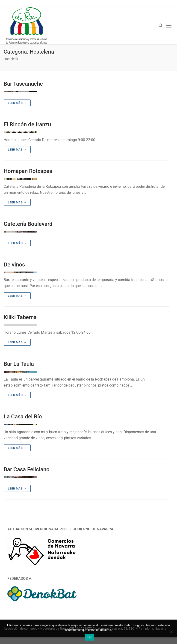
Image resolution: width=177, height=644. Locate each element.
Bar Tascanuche (23, 84)
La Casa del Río (23, 417)
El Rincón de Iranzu (27, 124)
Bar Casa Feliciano (27, 469)
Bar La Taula (19, 364)
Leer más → (17, 103)
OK (90, 637)
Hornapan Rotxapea (28, 171)
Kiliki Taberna (20, 317)
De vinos (14, 265)
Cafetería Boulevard (28, 224)
